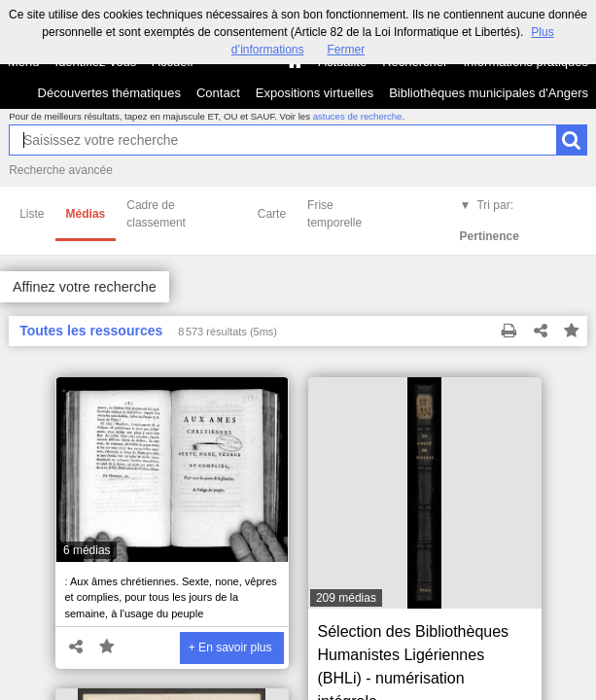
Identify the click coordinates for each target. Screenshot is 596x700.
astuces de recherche (358, 116)
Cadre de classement (156, 214)
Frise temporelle (334, 214)
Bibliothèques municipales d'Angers (489, 93)
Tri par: (490, 221)
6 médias (87, 550)
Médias (86, 214)
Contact (218, 93)
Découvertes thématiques (109, 93)
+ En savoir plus (230, 647)
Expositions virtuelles (315, 93)
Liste (32, 214)
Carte (272, 214)
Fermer (347, 50)
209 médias (346, 598)
